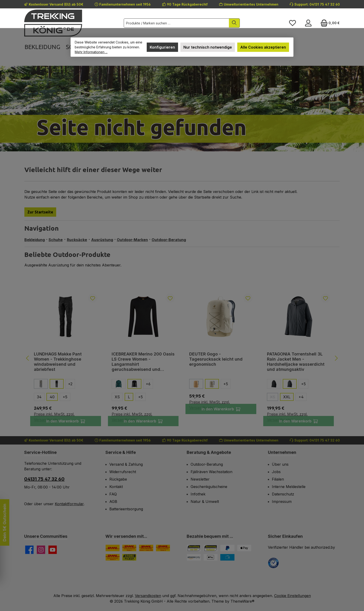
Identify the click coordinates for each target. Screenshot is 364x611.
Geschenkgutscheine (209, 487)
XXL (287, 397)
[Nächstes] (336, 358)
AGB (113, 501)
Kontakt (116, 487)
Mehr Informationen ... (91, 52)
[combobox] (176, 23)
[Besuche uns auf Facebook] (29, 550)
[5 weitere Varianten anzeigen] (65, 397)
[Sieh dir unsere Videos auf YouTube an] (53, 550)
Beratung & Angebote (209, 452)
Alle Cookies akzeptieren (263, 47)
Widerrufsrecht (123, 472)
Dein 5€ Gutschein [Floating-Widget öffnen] (5, 522)
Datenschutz (283, 494)
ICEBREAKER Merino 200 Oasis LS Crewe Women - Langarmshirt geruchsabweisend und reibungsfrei (143, 362)
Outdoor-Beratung (207, 464)
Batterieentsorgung (126, 509)
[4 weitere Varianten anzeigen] (301, 397)
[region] (182, 358)
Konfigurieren (162, 47)
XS (117, 397)
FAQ (113, 494)
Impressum (282, 501)
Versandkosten (148, 596)
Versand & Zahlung (126, 464)
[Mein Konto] (308, 23)
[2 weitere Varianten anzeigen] (70, 384)
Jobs (276, 472)
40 (52, 397)
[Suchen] (234, 23)
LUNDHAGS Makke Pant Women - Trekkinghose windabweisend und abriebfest (58, 362)
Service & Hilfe (121, 452)
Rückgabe (118, 479)
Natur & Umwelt (205, 501)
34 (39, 397)
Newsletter (200, 479)
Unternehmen (282, 452)
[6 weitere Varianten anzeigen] (148, 384)
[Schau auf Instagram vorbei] (41, 550)
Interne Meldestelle (289, 487)
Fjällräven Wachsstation (211, 472)
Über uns (280, 464)
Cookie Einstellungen (292, 596)
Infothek (198, 494)
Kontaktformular (69, 504)
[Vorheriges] (28, 358)
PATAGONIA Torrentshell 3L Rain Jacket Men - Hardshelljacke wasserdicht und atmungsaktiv (296, 362)
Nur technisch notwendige (208, 47)
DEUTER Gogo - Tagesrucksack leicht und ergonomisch (216, 359)
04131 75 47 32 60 (44, 479)
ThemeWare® (242, 601)
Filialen (278, 479)
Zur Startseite (40, 212)
